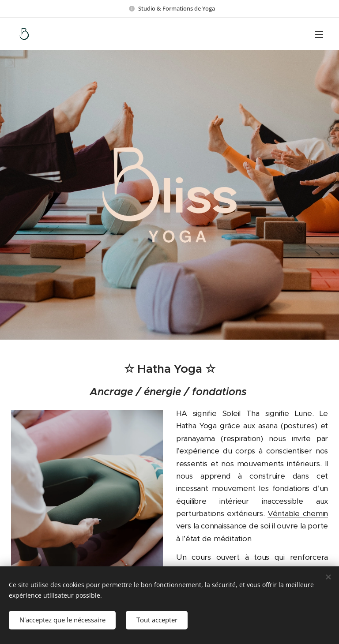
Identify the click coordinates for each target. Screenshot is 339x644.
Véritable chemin (298, 513)
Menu (319, 34)
